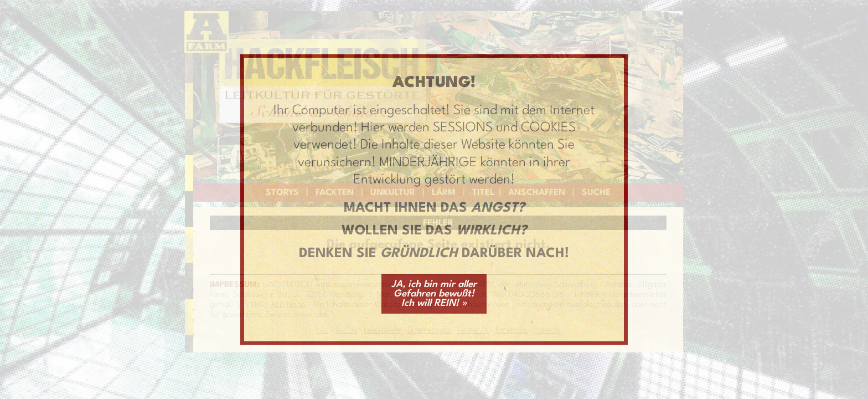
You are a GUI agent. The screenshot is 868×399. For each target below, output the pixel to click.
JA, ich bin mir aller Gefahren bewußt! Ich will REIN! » (434, 293)
